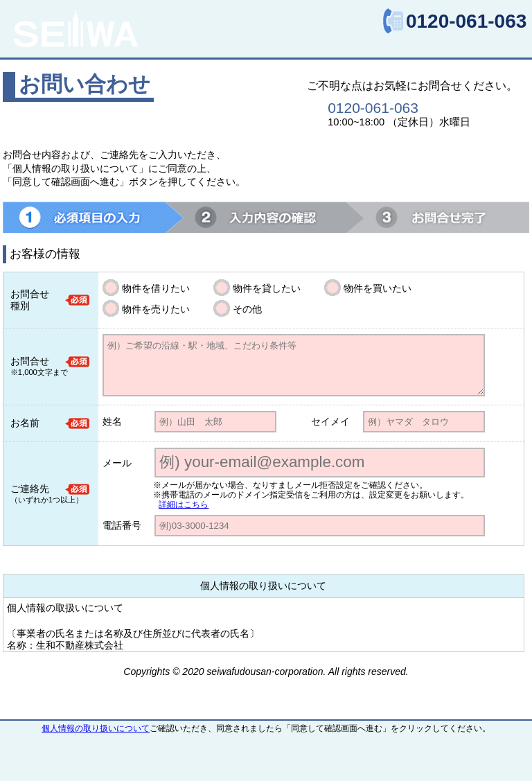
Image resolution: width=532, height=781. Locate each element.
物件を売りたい (156, 309)
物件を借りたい (156, 288)
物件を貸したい (267, 288)
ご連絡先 (30, 489)
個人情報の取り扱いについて (96, 728)
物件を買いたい (378, 288)
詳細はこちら (184, 504)
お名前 (25, 423)
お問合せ (30, 361)
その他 (247, 309)
